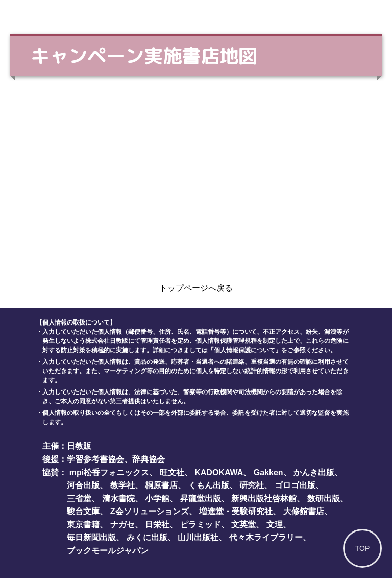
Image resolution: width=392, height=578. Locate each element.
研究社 (252, 485)
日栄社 (157, 525)
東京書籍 (83, 525)
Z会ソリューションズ (150, 511)
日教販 (79, 446)
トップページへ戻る (196, 288)
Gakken (268, 472)
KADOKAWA (219, 472)
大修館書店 (304, 511)
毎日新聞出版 (91, 537)
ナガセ (122, 525)
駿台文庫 (83, 511)
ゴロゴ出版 (295, 485)
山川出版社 (198, 537)
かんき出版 (314, 472)
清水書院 (118, 499)
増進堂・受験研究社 (236, 511)
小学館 (157, 499)
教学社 (122, 485)
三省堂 (79, 499)
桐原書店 (161, 485)
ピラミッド (201, 525)
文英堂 (243, 525)
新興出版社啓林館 (264, 499)
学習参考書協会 (95, 459)
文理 (275, 525)
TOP (363, 548)
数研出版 (324, 499)
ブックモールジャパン (108, 551)
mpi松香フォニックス (109, 472)
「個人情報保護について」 (244, 350)
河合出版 (83, 485)
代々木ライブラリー (266, 537)
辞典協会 (149, 459)
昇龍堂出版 (201, 499)
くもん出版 (209, 485)
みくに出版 (147, 537)
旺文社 (172, 472)
